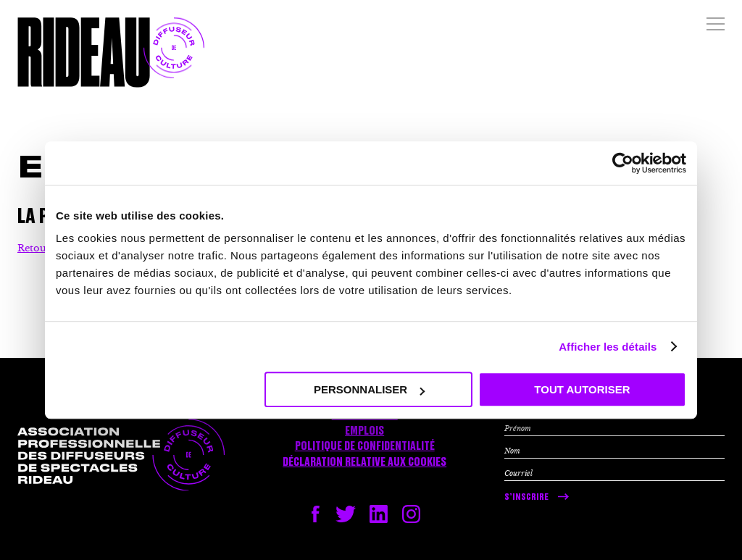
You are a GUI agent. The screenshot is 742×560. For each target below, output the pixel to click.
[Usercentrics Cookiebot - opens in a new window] (623, 163)
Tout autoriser (582, 389)
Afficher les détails (608, 347)
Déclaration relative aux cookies (364, 462)
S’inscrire (526, 497)
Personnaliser (369, 389)
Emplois (364, 431)
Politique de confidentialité (365, 446)
